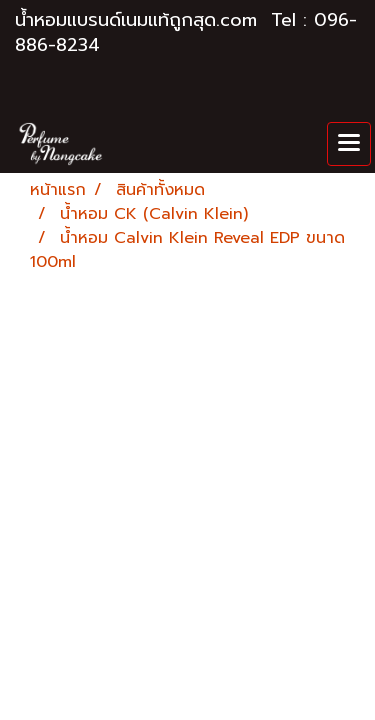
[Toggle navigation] (349, 144)
